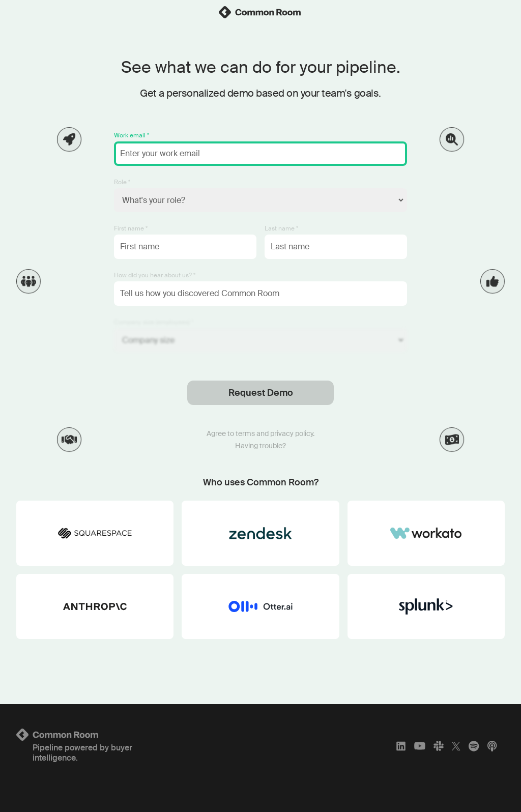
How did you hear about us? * (155, 275)
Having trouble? (260, 446)
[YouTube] (420, 746)
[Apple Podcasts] (492, 746)
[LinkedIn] (401, 746)
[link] (260, 12)
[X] (456, 746)
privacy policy (292, 433)
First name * (131, 228)
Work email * (132, 135)
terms (245, 433)
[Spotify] (474, 746)
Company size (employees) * (154, 322)
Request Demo (261, 393)
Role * (122, 182)
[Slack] (439, 746)
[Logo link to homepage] (97, 735)
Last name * (281, 228)
